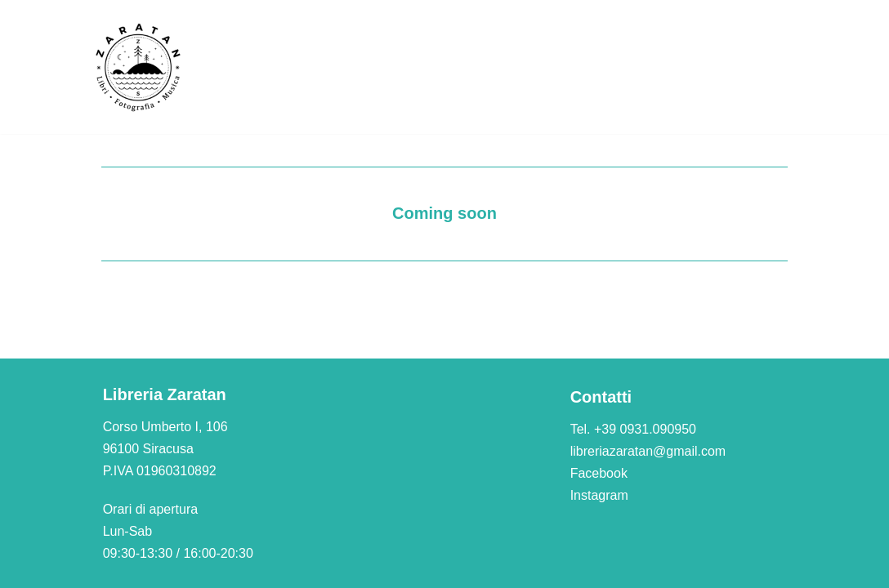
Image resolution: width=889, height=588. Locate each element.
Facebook (599, 473)
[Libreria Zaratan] (139, 67)
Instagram (599, 495)
